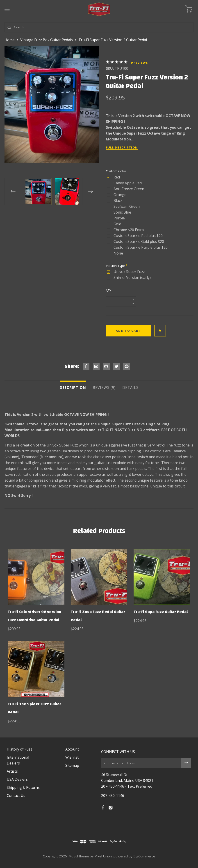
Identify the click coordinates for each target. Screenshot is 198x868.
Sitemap (72, 765)
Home (10, 40)
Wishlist (72, 757)
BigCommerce (144, 856)
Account (72, 749)
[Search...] (99, 27)
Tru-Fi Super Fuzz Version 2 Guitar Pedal (113, 40)
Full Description (122, 147)
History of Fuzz (19, 749)
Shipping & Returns (23, 787)
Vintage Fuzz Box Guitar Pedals (47, 40)
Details (130, 388)
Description (73, 388)
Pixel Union (103, 856)
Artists (12, 771)
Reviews (140, 63)
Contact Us (16, 796)
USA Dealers (17, 779)
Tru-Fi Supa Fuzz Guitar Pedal (161, 612)
